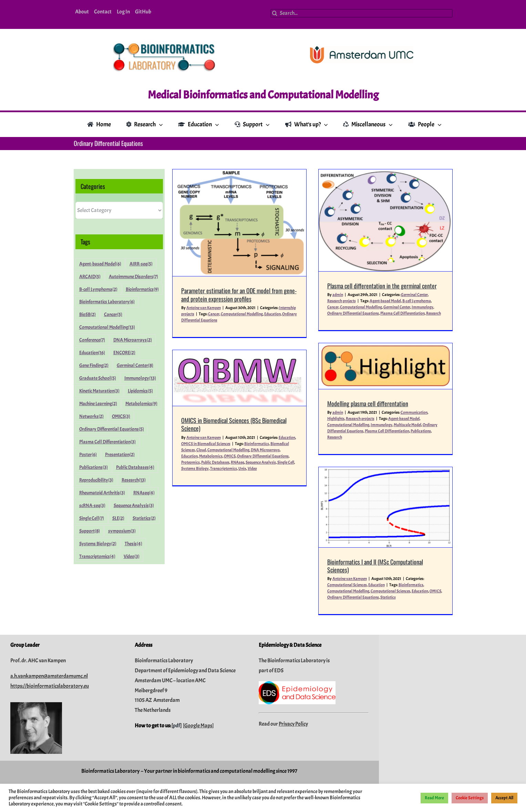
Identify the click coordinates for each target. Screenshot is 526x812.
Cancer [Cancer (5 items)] (113, 314)
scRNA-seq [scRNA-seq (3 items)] (92, 505)
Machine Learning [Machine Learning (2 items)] (98, 404)
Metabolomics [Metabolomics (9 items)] (141, 404)
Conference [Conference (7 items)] (92, 340)
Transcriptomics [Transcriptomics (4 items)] (97, 556)
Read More (434, 798)
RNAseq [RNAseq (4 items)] (144, 493)
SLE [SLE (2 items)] (118, 518)
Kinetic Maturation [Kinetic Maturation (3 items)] (99, 391)
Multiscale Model (417, 383)
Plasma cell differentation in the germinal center (369, 286)
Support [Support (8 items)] (90, 531)
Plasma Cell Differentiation (396, 389)
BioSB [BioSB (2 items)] (87, 314)
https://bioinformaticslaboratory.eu (50, 629)
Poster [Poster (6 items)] (88, 455)
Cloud (246, 438)
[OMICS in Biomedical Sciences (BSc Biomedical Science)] (284, 366)
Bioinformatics (375, 553)
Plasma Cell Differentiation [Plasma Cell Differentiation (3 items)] (107, 442)
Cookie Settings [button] (470, 798)
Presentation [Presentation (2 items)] (120, 455)
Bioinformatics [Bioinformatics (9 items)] (142, 289)
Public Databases (260, 450)
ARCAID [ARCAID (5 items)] (90, 277)
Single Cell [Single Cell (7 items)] (92, 518)
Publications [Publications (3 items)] (94, 467)
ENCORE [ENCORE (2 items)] (124, 353)
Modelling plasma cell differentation (377, 361)
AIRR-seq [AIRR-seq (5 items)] (141, 264)
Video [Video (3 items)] (132, 556)
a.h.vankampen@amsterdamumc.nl (49, 619)
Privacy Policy (293, 667)
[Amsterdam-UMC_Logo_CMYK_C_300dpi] (362, 49)
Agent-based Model (413, 377)
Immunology (391, 383)
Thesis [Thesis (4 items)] (133, 544)
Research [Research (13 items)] (134, 480)
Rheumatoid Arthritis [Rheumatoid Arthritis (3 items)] (102, 493)
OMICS (274, 444)
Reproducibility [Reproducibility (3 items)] (96, 480)
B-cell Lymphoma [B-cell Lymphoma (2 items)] (98, 289)
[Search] (275, 13)
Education (272, 314)
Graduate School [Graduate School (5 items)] (98, 378)
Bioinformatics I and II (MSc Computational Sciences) (340, 534)
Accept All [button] (504, 798)
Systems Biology (239, 456)
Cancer (214, 314)
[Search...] (361, 13)
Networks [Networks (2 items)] (91, 416)
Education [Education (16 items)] (92, 353)
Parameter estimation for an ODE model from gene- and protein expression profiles (239, 294)
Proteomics (235, 450)
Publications (430, 389)
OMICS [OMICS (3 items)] (121, 416)
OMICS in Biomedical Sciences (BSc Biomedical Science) (278, 413)
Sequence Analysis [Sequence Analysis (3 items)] (134, 505)
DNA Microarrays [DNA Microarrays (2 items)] (133, 340)
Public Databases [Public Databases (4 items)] (135, 467)
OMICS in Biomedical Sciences (250, 432)
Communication (423, 370)
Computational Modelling (242, 314)
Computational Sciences (312, 553)
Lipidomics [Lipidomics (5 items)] (140, 391)
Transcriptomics (268, 456)
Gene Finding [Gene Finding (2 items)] (94, 365)
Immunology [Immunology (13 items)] (140, 378)
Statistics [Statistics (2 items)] (144, 518)
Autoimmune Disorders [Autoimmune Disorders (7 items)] (133, 277)
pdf (177, 669)
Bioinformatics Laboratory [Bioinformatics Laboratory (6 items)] (107, 302)
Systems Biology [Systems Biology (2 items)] (98, 544)
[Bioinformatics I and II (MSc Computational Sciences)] (350, 475)
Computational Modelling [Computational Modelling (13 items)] (107, 327)
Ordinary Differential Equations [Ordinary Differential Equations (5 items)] (112, 429)
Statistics (353, 566)
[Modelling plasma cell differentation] (395, 324)
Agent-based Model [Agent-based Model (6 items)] (100, 264)
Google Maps (198, 669)
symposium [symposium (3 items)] (122, 531)
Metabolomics (255, 444)
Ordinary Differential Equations (318, 566)
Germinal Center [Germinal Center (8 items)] (135, 365)
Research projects (369, 377)
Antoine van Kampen (204, 308)
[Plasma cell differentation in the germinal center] (372, 220)
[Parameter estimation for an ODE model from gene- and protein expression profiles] (239, 223)
